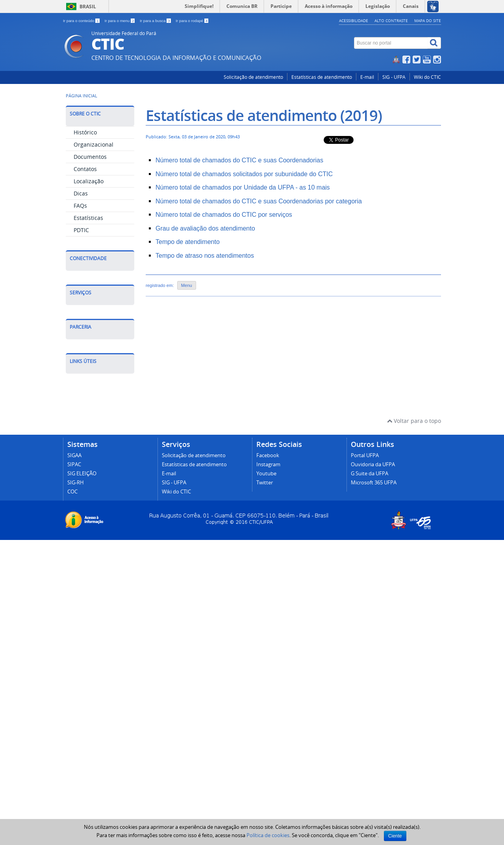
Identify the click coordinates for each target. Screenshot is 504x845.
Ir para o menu (120, 21)
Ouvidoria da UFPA (373, 770)
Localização (89, 181)
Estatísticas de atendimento (322, 77)
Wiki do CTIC (427, 77)
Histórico (85, 132)
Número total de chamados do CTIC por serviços (224, 215)
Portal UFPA (365, 760)
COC (72, 797)
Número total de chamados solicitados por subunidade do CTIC (244, 174)
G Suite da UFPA (370, 779)
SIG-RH (76, 788)
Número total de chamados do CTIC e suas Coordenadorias (239, 160)
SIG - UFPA (394, 77)
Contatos (85, 169)
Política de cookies (268, 835)
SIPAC (74, 770)
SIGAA (74, 760)
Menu (187, 285)
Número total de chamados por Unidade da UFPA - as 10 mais (243, 187)
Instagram (268, 770)
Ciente (395, 836)
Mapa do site (428, 20)
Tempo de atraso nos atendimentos (205, 256)
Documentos (90, 157)
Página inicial (82, 96)
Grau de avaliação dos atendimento (205, 228)
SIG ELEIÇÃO (82, 779)
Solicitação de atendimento (253, 77)
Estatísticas (88, 218)
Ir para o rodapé (192, 21)
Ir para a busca (156, 21)
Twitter (265, 788)
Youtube (266, 779)
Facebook (268, 760)
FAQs (80, 206)
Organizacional (94, 144)
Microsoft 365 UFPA (374, 788)
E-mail (367, 77)
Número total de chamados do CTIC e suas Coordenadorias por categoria (259, 201)
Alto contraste (391, 20)
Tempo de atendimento (188, 242)
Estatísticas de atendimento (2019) (264, 115)
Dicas (81, 193)
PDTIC (81, 230)
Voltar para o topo (414, 726)
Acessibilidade (354, 20)
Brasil (88, 7)
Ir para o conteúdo (82, 21)
